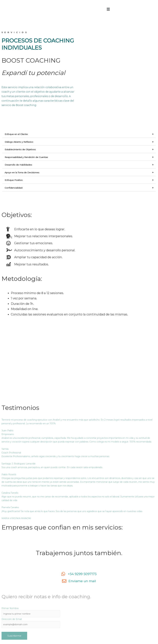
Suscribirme (14, 635)
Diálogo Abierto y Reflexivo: (20, 142)
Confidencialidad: (14, 187)
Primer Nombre (10, 608)
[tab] (79, 134)
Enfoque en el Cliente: (17, 134)
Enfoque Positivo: (14, 180)
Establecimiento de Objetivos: (21, 149)
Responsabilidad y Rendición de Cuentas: (27, 157)
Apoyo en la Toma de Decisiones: (22, 172)
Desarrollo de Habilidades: (18, 164)
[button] (108, 9)
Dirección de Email (12, 619)
